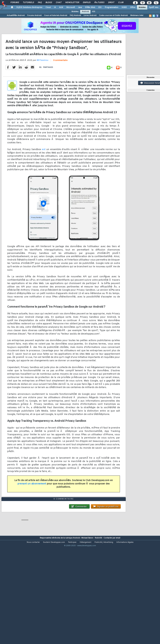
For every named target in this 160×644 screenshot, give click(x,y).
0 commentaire (60, 74)
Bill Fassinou (42, 74)
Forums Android (34, 15)
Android (85, 12)
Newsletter (72, 3)
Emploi (87, 3)
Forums (15, 3)
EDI (100, 7)
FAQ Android (75, 15)
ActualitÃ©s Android (16, 15)
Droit (111, 3)
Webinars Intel (137, 15)
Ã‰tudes (99, 3)
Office (133, 7)
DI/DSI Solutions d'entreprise (29, 7)
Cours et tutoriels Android (56, 15)
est (44, 164)
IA (55, 7)
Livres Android (90, 15)
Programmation (112, 7)
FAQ (40, 3)
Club (121, 3)
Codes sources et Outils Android (113, 15)
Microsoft (71, 7)
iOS (94, 12)
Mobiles (142, 7)
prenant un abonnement (32, 498)
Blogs (49, 3)
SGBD (124, 7)
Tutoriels (28, 3)
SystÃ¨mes (154, 7)
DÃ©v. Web (90, 7)
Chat (59, 3)
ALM (61, 7)
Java (80, 7)
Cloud (48, 7)
